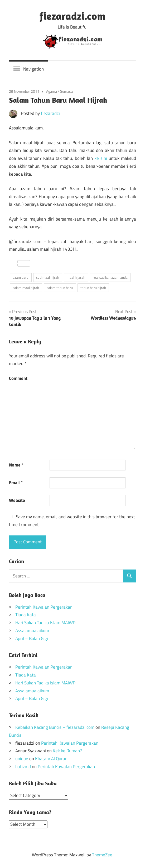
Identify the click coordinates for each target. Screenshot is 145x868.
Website (17, 500)
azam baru (21, 277)
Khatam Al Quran (51, 759)
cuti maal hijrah (48, 277)
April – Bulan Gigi (32, 638)
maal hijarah (76, 277)
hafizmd (23, 767)
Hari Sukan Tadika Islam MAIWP (45, 623)
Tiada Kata (26, 615)
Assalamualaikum (32, 631)
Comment (18, 378)
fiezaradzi (50, 113)
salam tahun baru (60, 288)
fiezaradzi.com (72, 16)
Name (16, 465)
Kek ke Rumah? (67, 751)
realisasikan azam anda (110, 277)
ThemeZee (102, 855)
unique (22, 759)
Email (16, 483)
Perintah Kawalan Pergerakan (44, 607)
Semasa (66, 91)
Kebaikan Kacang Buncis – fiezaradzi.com (55, 727)
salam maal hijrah (26, 288)
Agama (52, 91)
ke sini (101, 158)
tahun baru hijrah (93, 288)
